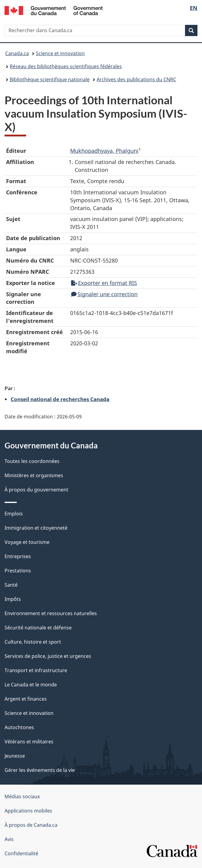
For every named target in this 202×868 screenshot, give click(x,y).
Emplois (14, 514)
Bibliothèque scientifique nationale (50, 79)
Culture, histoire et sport (33, 642)
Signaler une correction (104, 294)
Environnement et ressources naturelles (51, 613)
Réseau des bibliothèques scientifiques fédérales (66, 66)
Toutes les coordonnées (32, 461)
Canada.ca (17, 53)
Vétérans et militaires (29, 742)
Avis (9, 839)
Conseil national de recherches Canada (60, 399)
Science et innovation (60, 53)
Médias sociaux (22, 796)
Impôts (13, 599)
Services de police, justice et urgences (48, 656)
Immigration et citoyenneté (36, 528)
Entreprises (18, 556)
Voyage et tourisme (27, 542)
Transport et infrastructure (36, 670)
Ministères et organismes (34, 475)
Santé (11, 585)
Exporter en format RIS (104, 283)
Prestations (18, 571)
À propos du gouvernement (36, 490)
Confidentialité (21, 853)
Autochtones (19, 727)
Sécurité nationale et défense (38, 628)
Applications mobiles (28, 811)
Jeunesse (15, 756)
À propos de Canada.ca (31, 825)
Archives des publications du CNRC (136, 79)
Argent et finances (26, 699)
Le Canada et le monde (31, 685)
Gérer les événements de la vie (40, 770)
